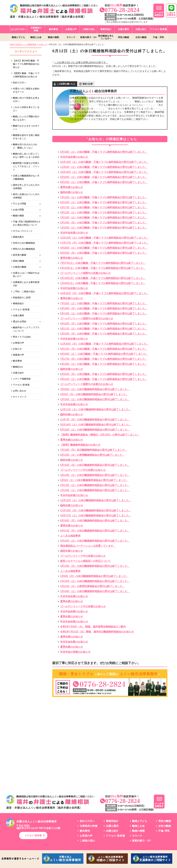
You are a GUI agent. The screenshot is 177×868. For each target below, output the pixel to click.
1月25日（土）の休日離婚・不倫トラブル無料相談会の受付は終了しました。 (104, 228)
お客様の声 (71, 29)
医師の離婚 (18, 261)
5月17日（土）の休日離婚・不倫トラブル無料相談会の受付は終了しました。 (104, 207)
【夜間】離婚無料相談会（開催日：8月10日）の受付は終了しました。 (100, 435)
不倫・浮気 (158, 37)
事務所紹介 (106, 29)
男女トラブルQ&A (22, 337)
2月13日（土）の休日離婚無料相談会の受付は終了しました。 (95, 485)
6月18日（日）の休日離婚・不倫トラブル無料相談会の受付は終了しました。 (104, 308)
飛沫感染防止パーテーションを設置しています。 (88, 546)
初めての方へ (20, 83)
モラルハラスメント (23, 231)
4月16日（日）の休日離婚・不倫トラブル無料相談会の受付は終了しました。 (104, 324)
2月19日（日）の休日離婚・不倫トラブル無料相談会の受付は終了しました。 (104, 334)
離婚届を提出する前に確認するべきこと (26, 137)
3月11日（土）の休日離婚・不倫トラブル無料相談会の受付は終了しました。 (104, 329)
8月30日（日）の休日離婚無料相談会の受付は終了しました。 (95, 521)
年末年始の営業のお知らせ (75, 652)
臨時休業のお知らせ (72, 192)
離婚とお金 (36, 37)
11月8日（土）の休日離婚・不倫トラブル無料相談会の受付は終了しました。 (104, 167)
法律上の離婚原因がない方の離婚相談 (26, 177)
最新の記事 (88, 84)
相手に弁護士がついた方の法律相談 (26, 196)
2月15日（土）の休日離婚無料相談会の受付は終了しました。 (95, 581)
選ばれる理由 (20, 321)
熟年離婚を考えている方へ (106, 37)
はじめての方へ (18, 29)
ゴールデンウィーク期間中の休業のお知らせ (85, 273)
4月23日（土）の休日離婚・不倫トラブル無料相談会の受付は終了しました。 (104, 379)
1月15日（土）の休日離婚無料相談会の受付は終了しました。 (95, 399)
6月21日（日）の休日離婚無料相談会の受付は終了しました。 (95, 531)
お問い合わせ (20, 391)
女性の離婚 (141, 37)
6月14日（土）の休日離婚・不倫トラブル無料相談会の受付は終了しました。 (104, 202)
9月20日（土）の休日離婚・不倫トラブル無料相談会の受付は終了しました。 (104, 177)
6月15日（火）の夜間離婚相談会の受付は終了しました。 (93, 455)
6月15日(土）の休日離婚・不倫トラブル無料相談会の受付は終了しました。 (103, 268)
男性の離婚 (123, 37)
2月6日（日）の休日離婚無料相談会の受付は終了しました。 (94, 394)
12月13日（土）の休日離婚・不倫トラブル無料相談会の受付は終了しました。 (105, 162)
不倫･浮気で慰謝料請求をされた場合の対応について (27, 223)
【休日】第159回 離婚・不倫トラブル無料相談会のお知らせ (26, 64)
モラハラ (71, 37)
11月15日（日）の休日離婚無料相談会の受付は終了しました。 (96, 510)
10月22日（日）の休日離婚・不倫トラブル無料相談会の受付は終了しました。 (105, 293)
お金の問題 (18, 210)
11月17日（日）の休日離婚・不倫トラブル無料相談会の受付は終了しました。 (105, 243)
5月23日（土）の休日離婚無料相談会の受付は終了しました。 (95, 541)
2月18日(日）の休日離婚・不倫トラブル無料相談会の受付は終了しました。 (103, 278)
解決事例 (53, 29)
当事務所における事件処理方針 (26, 284)
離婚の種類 (53, 37)
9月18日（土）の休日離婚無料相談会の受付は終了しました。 (95, 430)
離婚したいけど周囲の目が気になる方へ (26, 118)
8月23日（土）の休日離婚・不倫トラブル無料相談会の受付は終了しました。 (104, 182)
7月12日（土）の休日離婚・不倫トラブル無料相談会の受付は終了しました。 (104, 197)
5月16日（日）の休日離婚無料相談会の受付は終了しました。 (95, 465)
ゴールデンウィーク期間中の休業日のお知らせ (87, 319)
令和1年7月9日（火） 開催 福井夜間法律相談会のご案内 (93, 627)
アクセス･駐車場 (158, 29)
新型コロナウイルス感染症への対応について (85, 561)
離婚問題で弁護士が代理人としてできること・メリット (26, 166)
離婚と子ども (18, 37)
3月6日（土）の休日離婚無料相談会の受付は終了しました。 (94, 480)
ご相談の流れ (88, 29)
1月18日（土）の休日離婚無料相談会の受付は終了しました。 (95, 591)
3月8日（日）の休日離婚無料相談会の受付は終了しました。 (94, 576)
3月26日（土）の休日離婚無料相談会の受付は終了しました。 (95, 389)
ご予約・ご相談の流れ (24, 291)
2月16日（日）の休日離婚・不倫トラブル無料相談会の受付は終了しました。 (104, 223)
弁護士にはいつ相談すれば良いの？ (26, 275)
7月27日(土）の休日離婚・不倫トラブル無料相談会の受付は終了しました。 (103, 263)
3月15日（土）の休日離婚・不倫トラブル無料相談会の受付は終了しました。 (104, 218)
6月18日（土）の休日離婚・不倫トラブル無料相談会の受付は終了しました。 (104, 364)
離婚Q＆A (18, 367)
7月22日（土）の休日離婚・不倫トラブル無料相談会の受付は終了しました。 (104, 303)
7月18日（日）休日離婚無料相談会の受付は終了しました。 (94, 450)
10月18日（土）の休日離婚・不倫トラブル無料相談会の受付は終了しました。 (105, 172)
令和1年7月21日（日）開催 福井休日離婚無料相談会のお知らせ (97, 632)
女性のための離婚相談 (24, 243)
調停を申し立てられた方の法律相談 (26, 187)
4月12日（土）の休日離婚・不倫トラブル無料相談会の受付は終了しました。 (104, 213)
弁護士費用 (123, 29)
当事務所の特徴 (36, 29)
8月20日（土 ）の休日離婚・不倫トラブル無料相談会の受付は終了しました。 (104, 354)
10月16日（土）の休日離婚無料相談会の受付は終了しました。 (96, 425)
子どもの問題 (20, 204)
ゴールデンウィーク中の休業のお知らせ (83, 606)
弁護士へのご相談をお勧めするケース (26, 90)
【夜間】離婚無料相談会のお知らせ (80, 445)
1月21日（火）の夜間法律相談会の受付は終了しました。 (93, 586)
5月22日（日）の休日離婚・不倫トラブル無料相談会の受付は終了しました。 (104, 374)
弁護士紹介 (141, 29)
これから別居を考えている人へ (26, 109)
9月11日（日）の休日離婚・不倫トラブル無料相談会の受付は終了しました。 (104, 349)
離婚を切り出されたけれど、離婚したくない (25, 146)
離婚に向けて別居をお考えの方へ (26, 100)
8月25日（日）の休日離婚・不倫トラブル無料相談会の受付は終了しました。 (104, 253)
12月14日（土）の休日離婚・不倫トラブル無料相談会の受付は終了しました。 (105, 238)
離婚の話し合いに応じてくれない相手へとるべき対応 (26, 155)
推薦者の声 (18, 355)
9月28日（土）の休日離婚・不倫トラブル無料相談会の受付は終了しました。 (104, 248)
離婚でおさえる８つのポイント (26, 127)
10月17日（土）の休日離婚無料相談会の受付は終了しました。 (96, 516)
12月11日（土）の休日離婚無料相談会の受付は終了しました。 (96, 409)
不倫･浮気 (164, 831)
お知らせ (17, 349)
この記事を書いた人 (66, 84)
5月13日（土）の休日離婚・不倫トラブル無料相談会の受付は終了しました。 (104, 314)
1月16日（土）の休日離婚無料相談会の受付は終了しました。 (95, 490)
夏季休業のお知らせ (72, 187)
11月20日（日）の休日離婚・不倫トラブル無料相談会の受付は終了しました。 (105, 344)
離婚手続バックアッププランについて (26, 329)
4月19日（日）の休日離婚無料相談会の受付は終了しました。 (95, 566)
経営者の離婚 (20, 255)
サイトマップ (20, 397)
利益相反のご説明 (22, 297)
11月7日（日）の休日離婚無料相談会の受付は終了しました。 (95, 420)
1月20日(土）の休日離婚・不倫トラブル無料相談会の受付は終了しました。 (103, 283)
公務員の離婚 (20, 267)
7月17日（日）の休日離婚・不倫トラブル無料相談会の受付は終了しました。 (104, 359)
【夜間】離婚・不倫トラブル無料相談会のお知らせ (26, 75)
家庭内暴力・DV (88, 37)
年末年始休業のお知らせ (74, 157)
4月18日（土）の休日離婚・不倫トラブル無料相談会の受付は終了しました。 (104, 152)
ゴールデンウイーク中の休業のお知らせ (83, 470)
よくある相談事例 (70, 536)
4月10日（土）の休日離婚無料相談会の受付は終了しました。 (95, 475)
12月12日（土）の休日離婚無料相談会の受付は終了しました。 (96, 500)
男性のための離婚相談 (24, 249)
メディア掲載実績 (22, 379)
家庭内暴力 (18, 237)
